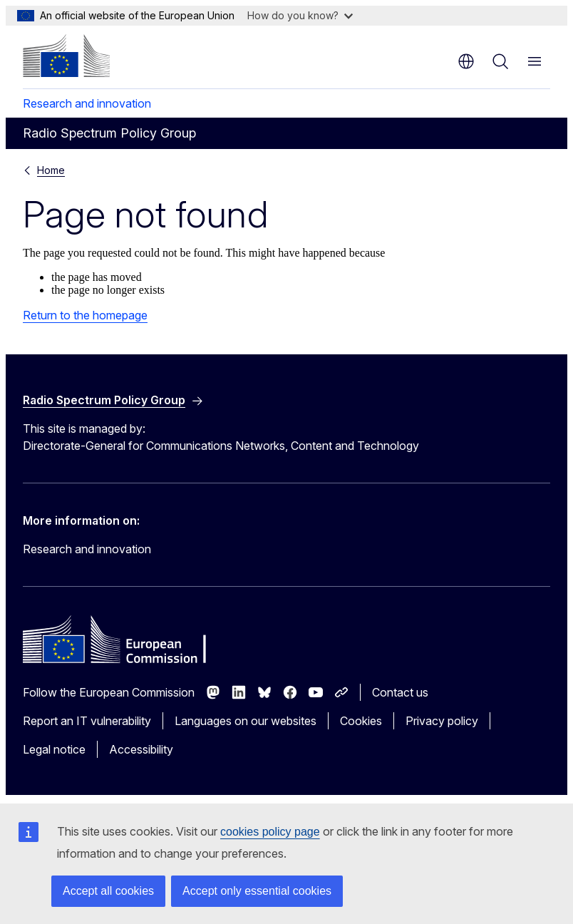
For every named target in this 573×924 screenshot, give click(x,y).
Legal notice (54, 749)
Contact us (400, 692)
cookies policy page (270, 832)
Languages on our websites (246, 721)
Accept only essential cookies (257, 891)
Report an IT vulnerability (87, 721)
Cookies (361, 721)
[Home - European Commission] (66, 56)
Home (51, 170)
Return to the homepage (85, 315)
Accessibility (141, 749)
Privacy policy (442, 721)
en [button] (466, 61)
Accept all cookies (108, 891)
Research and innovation (87, 103)
